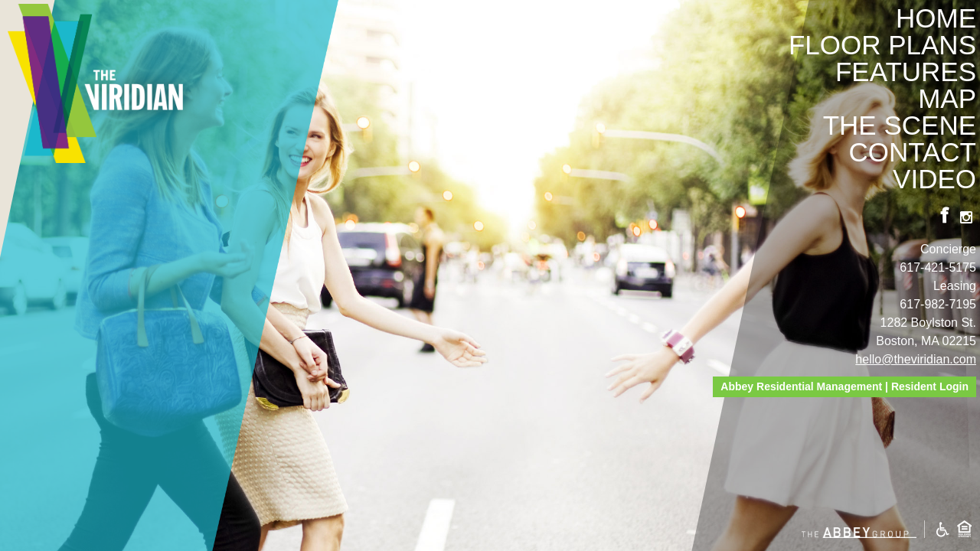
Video (934, 179)
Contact (912, 152)
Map (947, 98)
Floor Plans (882, 45)
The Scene (900, 125)
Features (906, 72)
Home (936, 18)
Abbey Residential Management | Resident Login (844, 386)
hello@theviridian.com (916, 359)
